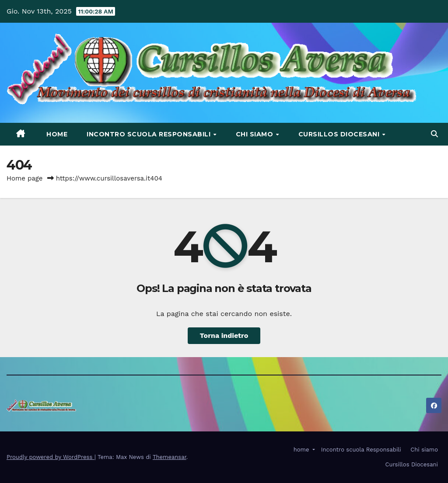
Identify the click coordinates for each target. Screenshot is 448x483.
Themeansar (170, 457)
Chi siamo (255, 134)
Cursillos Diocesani (340, 134)
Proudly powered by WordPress (51, 457)
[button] (434, 134)
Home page (25, 178)
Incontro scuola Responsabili (150, 134)
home (56, 134)
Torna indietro (224, 335)
